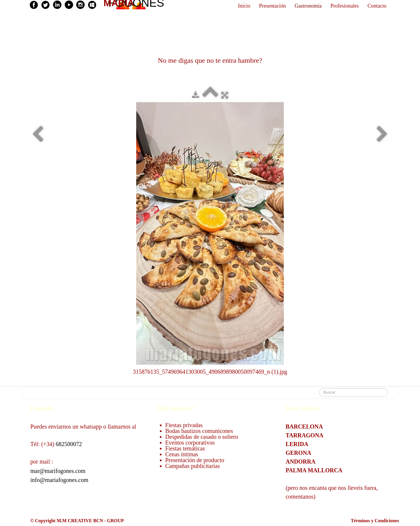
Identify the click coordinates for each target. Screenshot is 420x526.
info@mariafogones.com (59, 480)
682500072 (69, 444)
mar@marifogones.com (58, 471)
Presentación (272, 6)
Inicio (244, 6)
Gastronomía (308, 6)
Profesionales (345, 6)
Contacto (377, 6)
